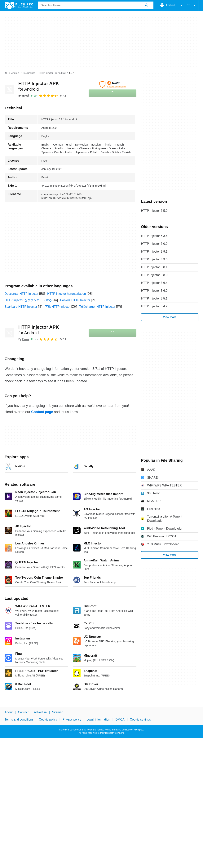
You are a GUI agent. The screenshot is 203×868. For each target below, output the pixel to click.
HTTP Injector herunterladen (67, 294)
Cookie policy (48, 719)
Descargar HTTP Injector (22, 294)
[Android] (15, 73)
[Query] (96, 5)
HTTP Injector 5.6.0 (154, 291)
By (24, 96)
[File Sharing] (29, 73)
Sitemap (58, 712)
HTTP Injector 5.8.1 (154, 267)
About (9, 712)
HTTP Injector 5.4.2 (154, 306)
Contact (23, 712)
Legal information (98, 719)
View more (170, 317)
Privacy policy (72, 719)
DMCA (120, 719)
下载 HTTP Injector (58, 307)
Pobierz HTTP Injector (75, 300)
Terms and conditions (19, 719)
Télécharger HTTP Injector (97, 307)
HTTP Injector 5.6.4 (154, 283)
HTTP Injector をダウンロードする (28, 300)
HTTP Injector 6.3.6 (154, 236)
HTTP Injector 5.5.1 (154, 298)
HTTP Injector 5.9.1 (154, 252)
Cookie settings (140, 719)
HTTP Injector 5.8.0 (154, 275)
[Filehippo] (19, 5)
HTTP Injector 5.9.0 (154, 259)
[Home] (6, 73)
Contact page (42, 412)
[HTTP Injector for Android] (52, 73)
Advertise (40, 712)
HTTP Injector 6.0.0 (154, 244)
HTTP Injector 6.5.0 (154, 211)
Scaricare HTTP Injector (21, 307)
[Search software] (147, 5)
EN (192, 5)
